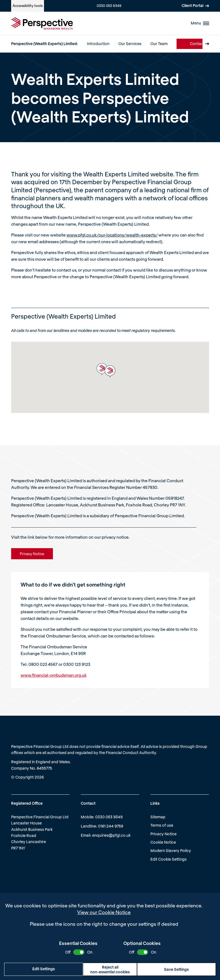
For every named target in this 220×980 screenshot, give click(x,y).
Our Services (130, 44)
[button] (102, 369)
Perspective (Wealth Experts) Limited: (45, 44)
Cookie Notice (163, 842)
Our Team (159, 44)
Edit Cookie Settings (168, 859)
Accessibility (28, 6)
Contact (197, 44)
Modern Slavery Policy (171, 850)
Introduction (98, 44)
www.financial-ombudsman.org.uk (54, 675)
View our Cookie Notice (104, 912)
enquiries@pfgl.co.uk (111, 835)
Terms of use (162, 825)
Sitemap (158, 817)
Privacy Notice (163, 834)
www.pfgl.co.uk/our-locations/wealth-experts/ (112, 235)
